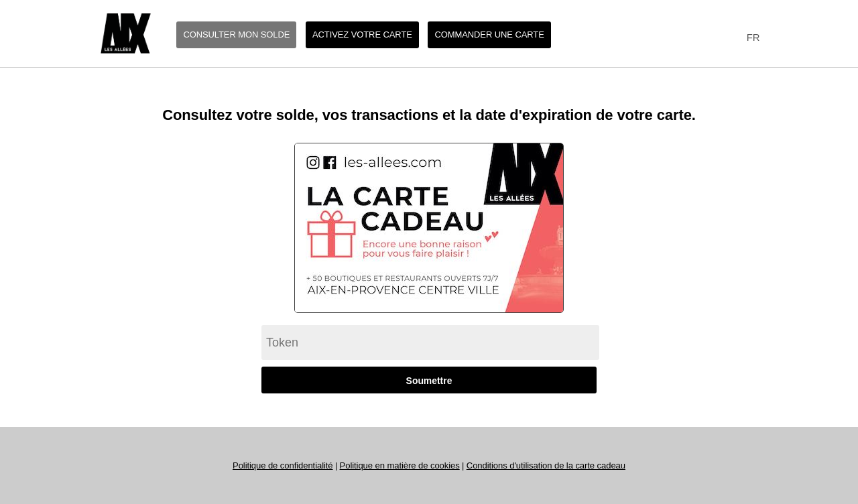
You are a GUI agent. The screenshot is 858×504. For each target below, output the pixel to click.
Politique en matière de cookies (400, 465)
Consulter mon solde (236, 35)
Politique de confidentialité (283, 465)
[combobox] (750, 38)
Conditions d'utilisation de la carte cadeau (546, 465)
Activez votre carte (362, 35)
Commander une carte (489, 35)
